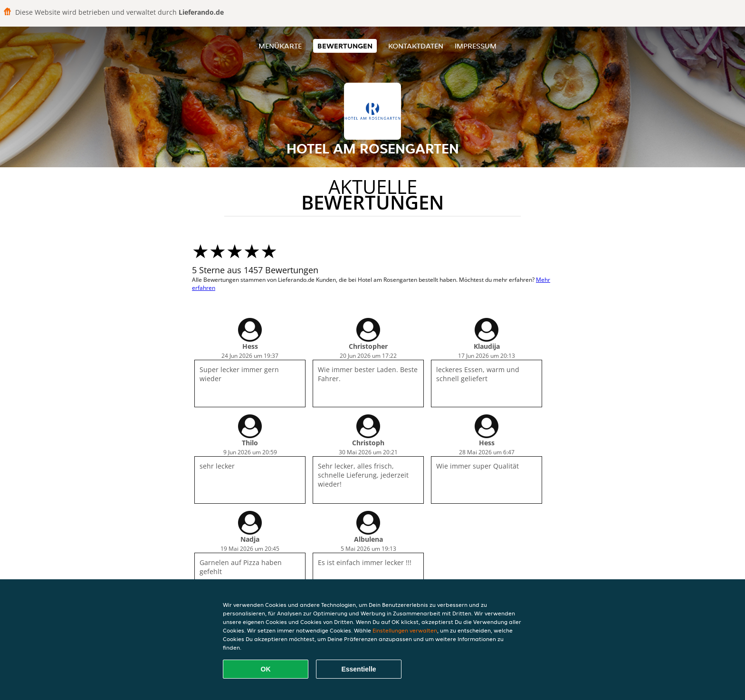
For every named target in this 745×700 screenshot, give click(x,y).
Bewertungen (345, 46)
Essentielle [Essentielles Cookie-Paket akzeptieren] (358, 669)
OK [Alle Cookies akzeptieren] (266, 669)
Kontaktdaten (416, 46)
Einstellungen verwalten (405, 630)
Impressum (476, 46)
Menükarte (280, 46)
